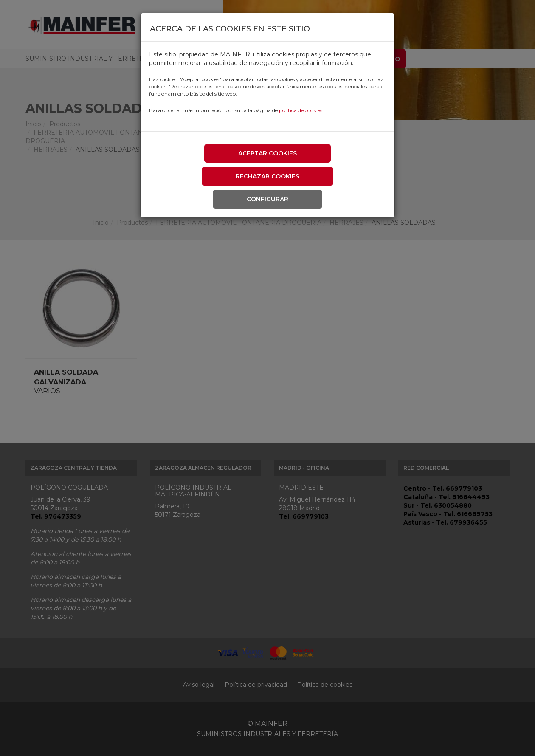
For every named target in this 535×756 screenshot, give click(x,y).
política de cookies (301, 110)
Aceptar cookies (267, 153)
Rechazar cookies (267, 176)
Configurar (267, 199)
